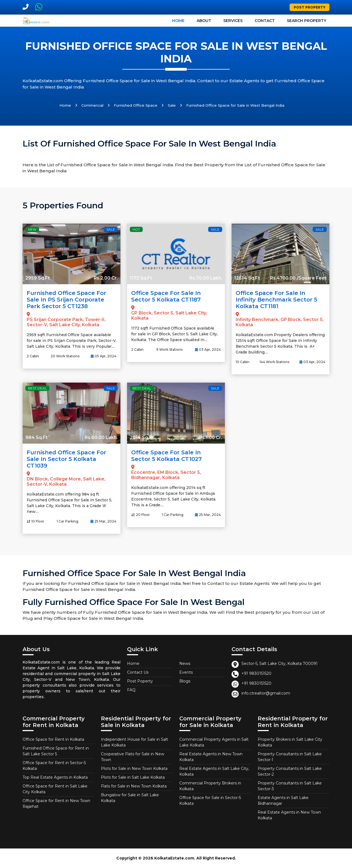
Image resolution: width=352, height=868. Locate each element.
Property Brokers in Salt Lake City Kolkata (290, 742)
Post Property (310, 7)
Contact (265, 21)
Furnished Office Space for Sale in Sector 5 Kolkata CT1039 (66, 459)
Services (233, 21)
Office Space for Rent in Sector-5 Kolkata (54, 766)
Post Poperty (140, 681)
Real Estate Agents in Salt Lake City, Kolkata (214, 771)
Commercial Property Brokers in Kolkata (210, 786)
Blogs (185, 681)
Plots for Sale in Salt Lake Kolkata (133, 777)
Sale (172, 105)
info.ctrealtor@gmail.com (266, 693)
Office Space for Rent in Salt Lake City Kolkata (55, 789)
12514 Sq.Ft (247, 278)
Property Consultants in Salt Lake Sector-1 (290, 757)
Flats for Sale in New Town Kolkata (134, 786)
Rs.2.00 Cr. (106, 278)
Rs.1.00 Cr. (211, 437)
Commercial (92, 105)
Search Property (306, 21)
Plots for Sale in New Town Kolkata (134, 769)
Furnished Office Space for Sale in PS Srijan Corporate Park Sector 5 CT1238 (66, 300)
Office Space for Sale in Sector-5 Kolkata (210, 801)
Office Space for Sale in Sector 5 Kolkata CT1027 (167, 456)
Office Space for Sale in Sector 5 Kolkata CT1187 (166, 296)
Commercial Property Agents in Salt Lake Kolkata (214, 742)
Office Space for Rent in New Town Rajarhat (56, 804)
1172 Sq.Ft (141, 278)
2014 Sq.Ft (142, 437)
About (204, 21)
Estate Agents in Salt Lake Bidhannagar (283, 801)
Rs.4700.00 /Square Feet (298, 278)
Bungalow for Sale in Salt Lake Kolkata (130, 798)
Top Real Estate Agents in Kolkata (55, 777)
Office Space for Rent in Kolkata (53, 739)
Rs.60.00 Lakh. (101, 437)
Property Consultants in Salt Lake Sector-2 (290, 771)
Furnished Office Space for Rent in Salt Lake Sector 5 (56, 751)
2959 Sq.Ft (38, 278)
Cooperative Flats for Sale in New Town (133, 757)
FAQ (131, 690)
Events (186, 672)
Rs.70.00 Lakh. (206, 278)
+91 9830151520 (256, 673)
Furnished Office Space (136, 105)
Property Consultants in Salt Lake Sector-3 (290, 786)
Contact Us (138, 672)
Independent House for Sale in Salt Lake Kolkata (134, 742)
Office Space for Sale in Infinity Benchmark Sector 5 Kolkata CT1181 (276, 300)
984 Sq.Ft (36, 437)
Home (178, 21)
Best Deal (37, 388)
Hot (136, 229)
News (185, 664)
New (32, 229)
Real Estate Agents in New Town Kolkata (211, 757)
